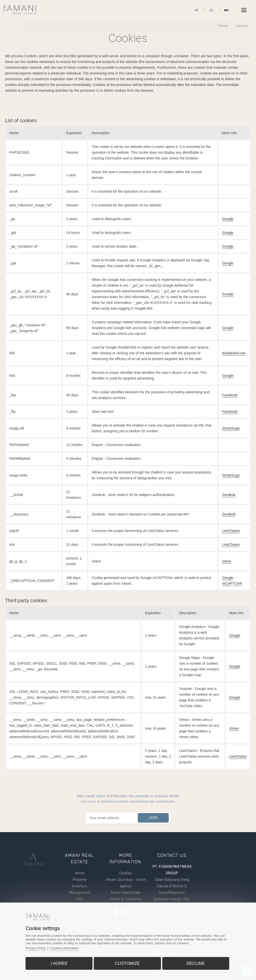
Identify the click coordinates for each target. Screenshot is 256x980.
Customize (127, 963)
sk (196, 10)
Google (228, 219)
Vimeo (234, 728)
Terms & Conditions (126, 899)
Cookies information (64, 948)
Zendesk (229, 495)
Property (79, 880)
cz (211, 10)
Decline (196, 963)
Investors (79, 886)
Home (223, 26)
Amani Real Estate (126, 893)
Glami (227, 561)
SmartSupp (231, 428)
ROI (79, 899)
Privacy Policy (36, 948)
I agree (59, 963)
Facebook (230, 395)
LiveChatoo (231, 531)
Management (79, 893)
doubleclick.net (234, 353)
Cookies (242, 26)
